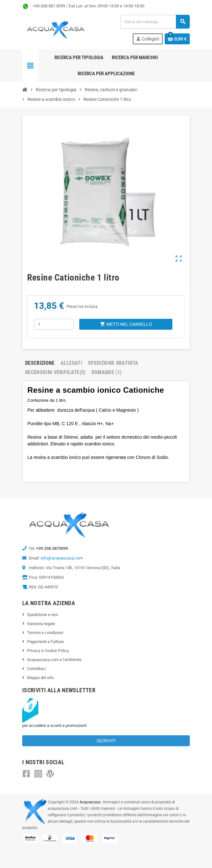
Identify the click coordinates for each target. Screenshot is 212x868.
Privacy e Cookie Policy (48, 651)
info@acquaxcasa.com (62, 558)
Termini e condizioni (45, 633)
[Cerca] (155, 22)
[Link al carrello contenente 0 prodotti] (177, 39)
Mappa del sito (40, 678)
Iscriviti (106, 741)
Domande (107, 372)
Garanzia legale (41, 624)
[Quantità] (54, 324)
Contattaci (36, 669)
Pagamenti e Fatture (45, 642)
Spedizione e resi (43, 615)
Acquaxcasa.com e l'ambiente (54, 660)
